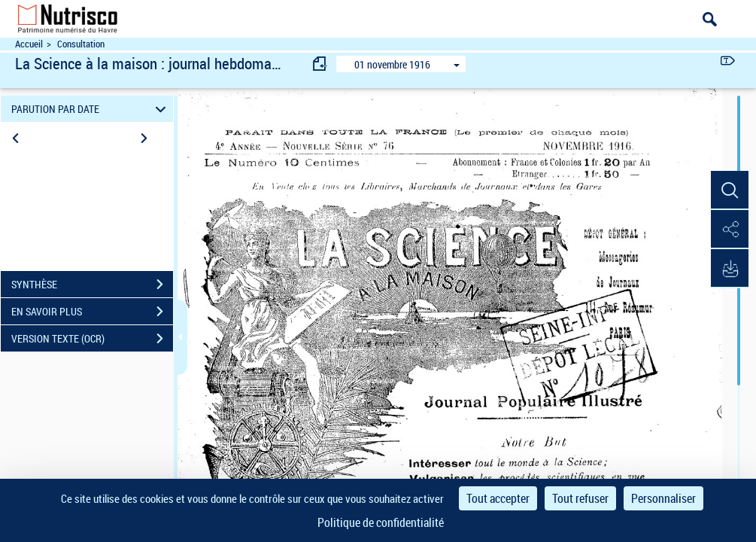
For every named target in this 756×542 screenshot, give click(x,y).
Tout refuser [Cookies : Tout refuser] (580, 498)
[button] (730, 190)
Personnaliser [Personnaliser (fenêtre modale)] (663, 498)
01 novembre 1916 (392, 64)
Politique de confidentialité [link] (381, 522)
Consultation (81, 44)
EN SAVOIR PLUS (92, 312)
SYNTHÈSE (92, 285)
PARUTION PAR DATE (91, 109)
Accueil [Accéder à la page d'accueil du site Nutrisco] (29, 44)
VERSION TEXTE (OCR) (92, 339)
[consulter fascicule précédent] (320, 64)
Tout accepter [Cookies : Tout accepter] (498, 498)
